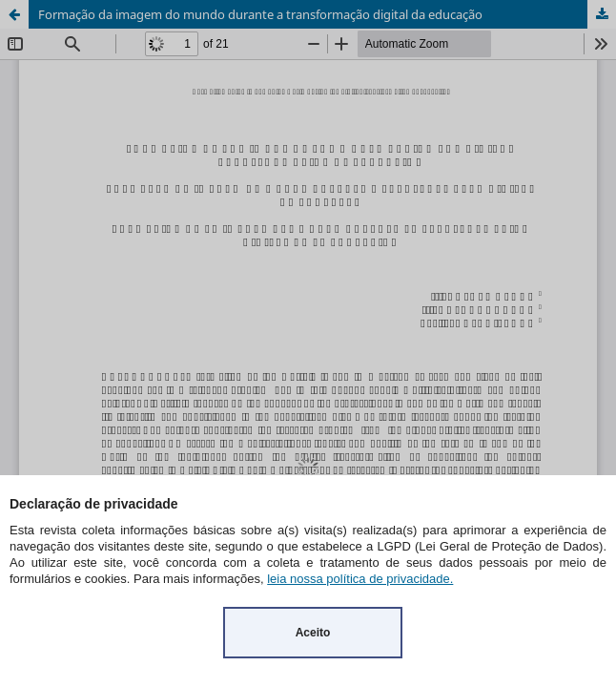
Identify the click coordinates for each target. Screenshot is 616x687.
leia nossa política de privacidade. (360, 579)
